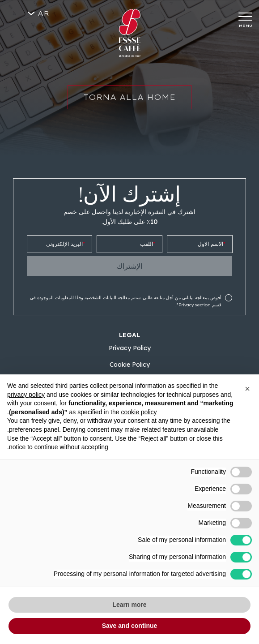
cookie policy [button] (139, 412)
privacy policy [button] (26, 395)
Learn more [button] (129, 605)
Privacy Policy (130, 348)
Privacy (186, 305)
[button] (247, 389)
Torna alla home (129, 103)
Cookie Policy (130, 365)
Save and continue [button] (130, 626)
